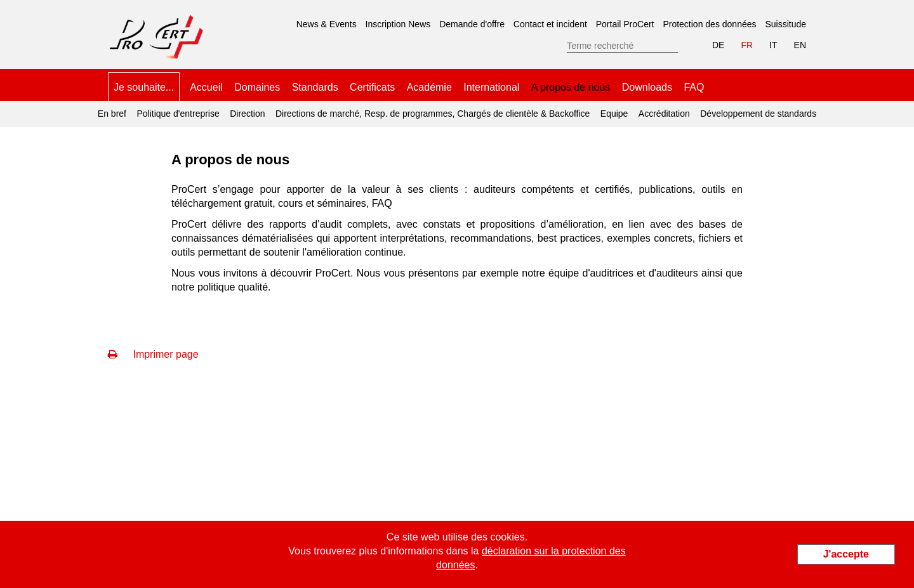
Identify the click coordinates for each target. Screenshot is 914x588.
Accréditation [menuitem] (664, 114)
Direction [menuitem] (247, 114)
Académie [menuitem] (429, 87)
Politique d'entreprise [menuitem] (178, 114)
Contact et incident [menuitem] (550, 24)
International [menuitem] (491, 87)
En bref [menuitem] (112, 114)
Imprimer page (153, 354)
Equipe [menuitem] (614, 114)
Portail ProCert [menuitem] (625, 24)
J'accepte (846, 554)
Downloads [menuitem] (647, 87)
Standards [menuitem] (315, 87)
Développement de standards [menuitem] (758, 114)
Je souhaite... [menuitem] (144, 87)
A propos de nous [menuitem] (571, 82)
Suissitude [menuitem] (785, 24)
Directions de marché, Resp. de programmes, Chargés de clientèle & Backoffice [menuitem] (433, 114)
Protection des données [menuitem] (709, 24)
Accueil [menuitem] (206, 87)
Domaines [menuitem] (257, 87)
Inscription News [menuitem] (398, 24)
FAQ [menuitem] (694, 87)
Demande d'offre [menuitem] (472, 24)
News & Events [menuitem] (327, 24)
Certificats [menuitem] (372, 87)
